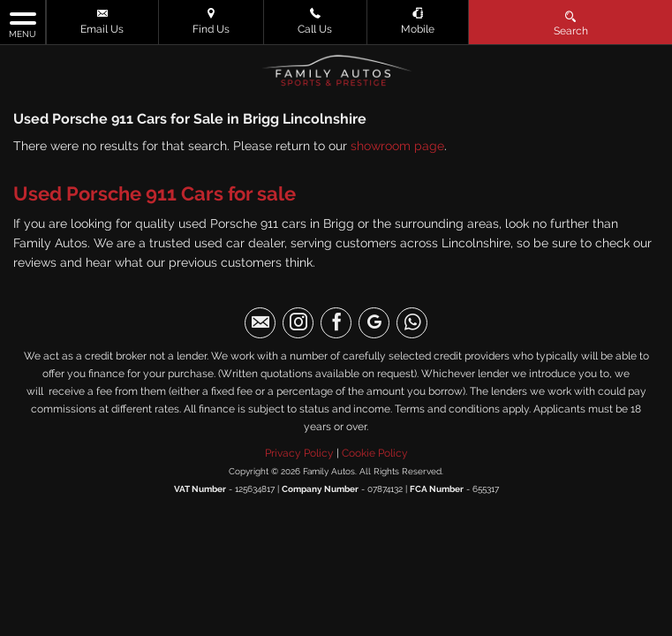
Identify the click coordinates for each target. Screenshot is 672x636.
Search (571, 23)
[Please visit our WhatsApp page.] (412, 323)
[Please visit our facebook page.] (336, 323)
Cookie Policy (375, 453)
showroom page (397, 146)
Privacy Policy (299, 453)
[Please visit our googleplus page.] (374, 323)
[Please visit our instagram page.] (298, 323)
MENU (23, 24)
